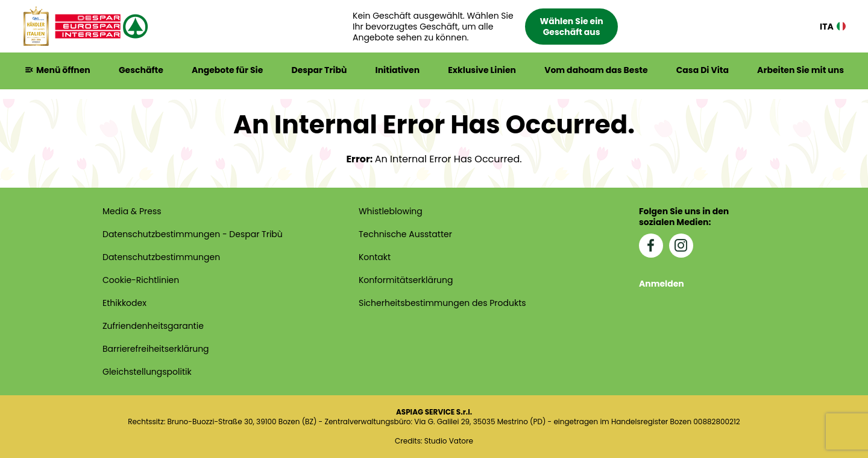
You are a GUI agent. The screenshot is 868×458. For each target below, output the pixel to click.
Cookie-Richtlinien (141, 280)
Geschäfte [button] (141, 70)
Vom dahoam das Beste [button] (596, 70)
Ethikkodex (124, 303)
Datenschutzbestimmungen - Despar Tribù (193, 234)
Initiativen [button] (398, 70)
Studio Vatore (449, 441)
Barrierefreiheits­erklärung (156, 349)
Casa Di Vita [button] (703, 70)
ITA (833, 26)
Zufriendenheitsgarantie (153, 326)
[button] (485, 27)
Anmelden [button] (662, 284)
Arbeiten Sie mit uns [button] (800, 70)
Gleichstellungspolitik (147, 372)
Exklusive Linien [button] (482, 70)
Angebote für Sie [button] (227, 70)
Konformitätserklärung (406, 280)
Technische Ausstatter (405, 234)
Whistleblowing (391, 211)
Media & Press (132, 211)
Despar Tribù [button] (319, 70)
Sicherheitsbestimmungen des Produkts (442, 303)
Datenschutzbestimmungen (161, 257)
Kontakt (375, 257)
